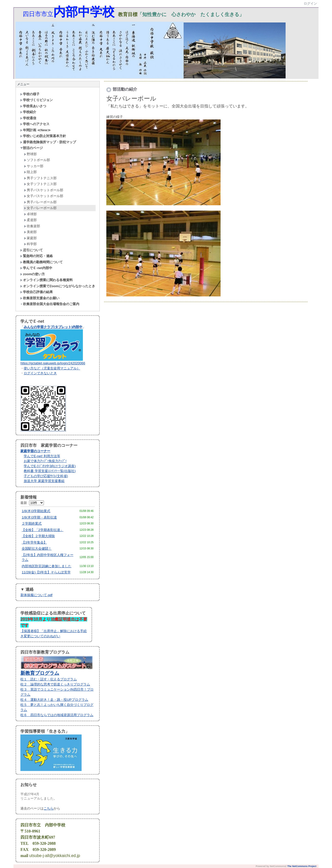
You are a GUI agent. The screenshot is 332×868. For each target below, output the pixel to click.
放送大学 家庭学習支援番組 (44, 481)
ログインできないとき (40, 373)
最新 (32, 503)
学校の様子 (30, 94)
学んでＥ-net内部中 (36, 268)
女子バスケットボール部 (44, 196)
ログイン (310, 3)
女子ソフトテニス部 (40, 184)
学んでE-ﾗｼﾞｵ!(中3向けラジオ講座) (50, 466)
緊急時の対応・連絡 (36, 256)
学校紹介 (28, 112)
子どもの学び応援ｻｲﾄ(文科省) (46, 476)
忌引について (31, 250)
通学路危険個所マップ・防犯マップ (48, 142)
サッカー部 (34, 166)
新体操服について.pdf (36, 595)
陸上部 (30, 172)
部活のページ (31, 148)
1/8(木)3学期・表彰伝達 (39, 517)
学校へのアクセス (35, 124)
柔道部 (30, 220)
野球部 (30, 154)
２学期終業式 (32, 523)
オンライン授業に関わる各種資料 (46, 280)
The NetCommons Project (302, 866)
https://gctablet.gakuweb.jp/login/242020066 (53, 363)
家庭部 (30, 238)
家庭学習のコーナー (35, 451)
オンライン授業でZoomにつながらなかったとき (58, 286)
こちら (49, 808)
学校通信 (28, 118)
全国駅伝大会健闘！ (37, 548)
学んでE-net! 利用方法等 (42, 456)
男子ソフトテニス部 (40, 178)
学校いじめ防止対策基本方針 (43, 136)
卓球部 (30, 214)
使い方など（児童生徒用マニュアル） (52, 368)
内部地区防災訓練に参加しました (47, 566)
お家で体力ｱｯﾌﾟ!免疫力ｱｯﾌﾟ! (45, 461)
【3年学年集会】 (34, 542)
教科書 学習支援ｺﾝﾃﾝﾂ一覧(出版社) (50, 471)
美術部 (30, 232)
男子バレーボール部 (40, 202)
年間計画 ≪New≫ (35, 130)
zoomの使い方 (33, 274)
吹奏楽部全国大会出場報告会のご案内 (50, 304)
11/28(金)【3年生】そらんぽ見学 (46, 572)
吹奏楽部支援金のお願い (40, 298)
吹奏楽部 (32, 226)
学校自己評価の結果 (36, 292)
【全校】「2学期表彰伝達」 (42, 530)
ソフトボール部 (37, 160)
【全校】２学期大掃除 (38, 536)
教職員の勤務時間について (41, 262)
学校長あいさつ (33, 106)
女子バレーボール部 (40, 208)
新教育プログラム (40, 673)
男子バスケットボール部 (44, 190)
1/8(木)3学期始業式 (36, 511)
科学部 (30, 244)
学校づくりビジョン (36, 100)
